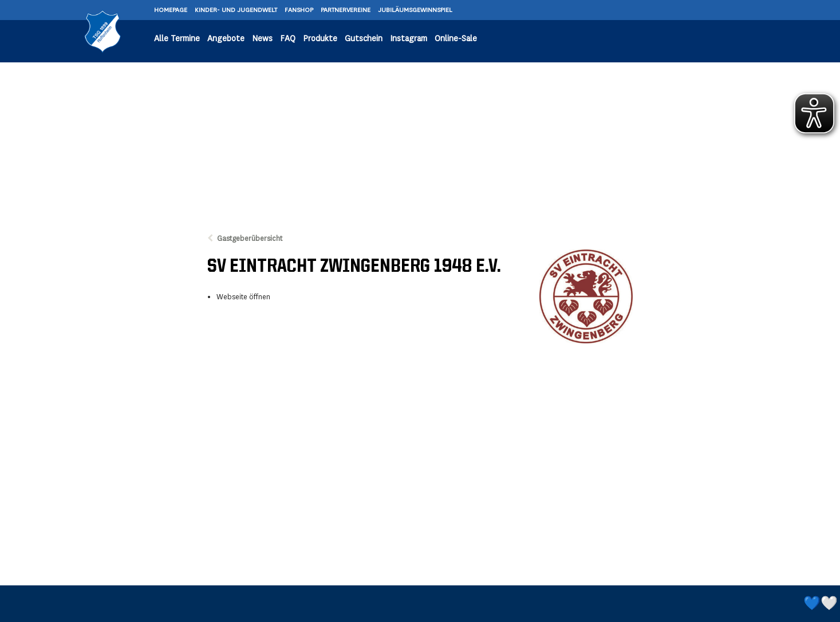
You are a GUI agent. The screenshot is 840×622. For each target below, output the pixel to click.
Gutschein (364, 39)
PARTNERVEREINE (346, 10)
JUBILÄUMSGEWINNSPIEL (415, 10)
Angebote (226, 39)
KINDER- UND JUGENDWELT (237, 10)
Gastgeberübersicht (250, 239)
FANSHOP (300, 10)
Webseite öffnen (243, 297)
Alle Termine (177, 39)
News (262, 39)
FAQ (288, 39)
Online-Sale (456, 39)
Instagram (409, 39)
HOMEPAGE (171, 10)
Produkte (320, 39)
